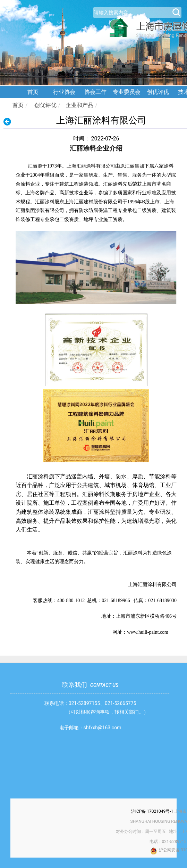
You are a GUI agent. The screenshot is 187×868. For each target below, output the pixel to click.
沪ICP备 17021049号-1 (152, 811)
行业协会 (64, 92)
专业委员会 (127, 92)
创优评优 (158, 92)
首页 (33, 92)
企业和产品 (79, 105)
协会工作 (95, 92)
